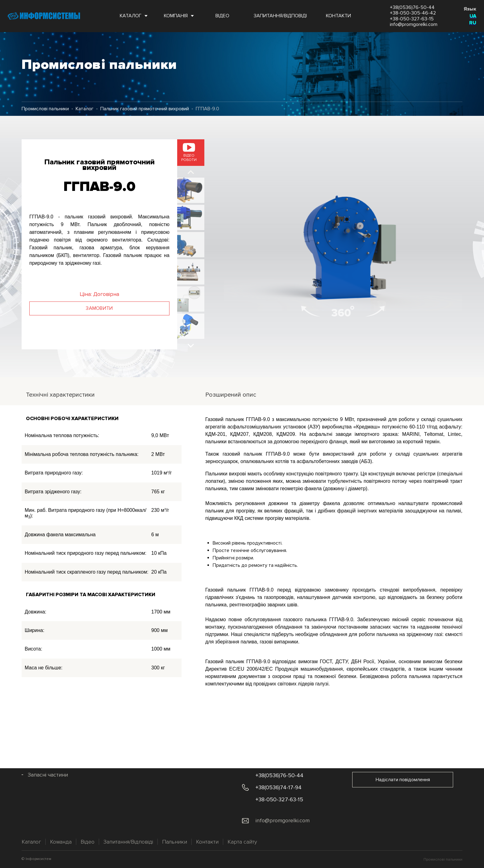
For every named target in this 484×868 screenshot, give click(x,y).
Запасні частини (48, 775)
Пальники (175, 842)
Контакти (207, 842)
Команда (61, 842)
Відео (88, 842)
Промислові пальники (45, 109)
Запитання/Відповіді (128, 842)
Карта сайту (242, 842)
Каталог (85, 109)
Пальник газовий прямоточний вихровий (145, 109)
